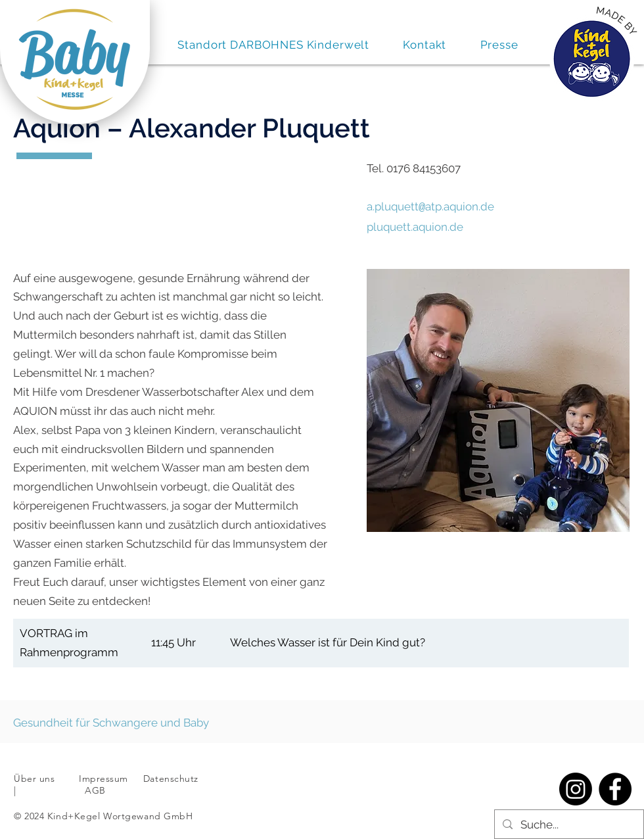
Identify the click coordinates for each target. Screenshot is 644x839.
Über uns (34, 777)
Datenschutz (172, 777)
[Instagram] (576, 788)
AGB (94, 789)
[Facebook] (615, 788)
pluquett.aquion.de (415, 226)
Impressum (103, 777)
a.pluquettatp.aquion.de (430, 206)
